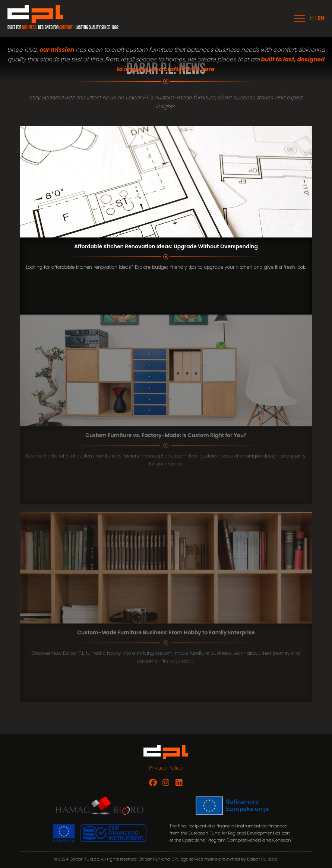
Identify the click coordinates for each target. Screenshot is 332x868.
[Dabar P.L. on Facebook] (153, 783)
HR (313, 18)
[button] (300, 18)
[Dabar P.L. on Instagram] (166, 783)
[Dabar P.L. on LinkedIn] (179, 783)
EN (321, 18)
